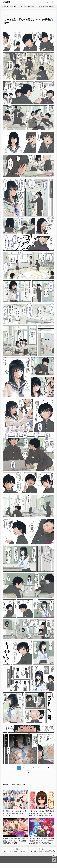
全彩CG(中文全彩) (29, 6)
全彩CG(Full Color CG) (15, 6)
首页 (4, 6)
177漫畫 (6, 2)
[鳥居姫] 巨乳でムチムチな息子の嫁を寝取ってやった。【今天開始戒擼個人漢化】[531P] (15, 841)
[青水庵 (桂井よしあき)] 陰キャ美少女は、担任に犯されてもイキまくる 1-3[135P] (15, 813)
